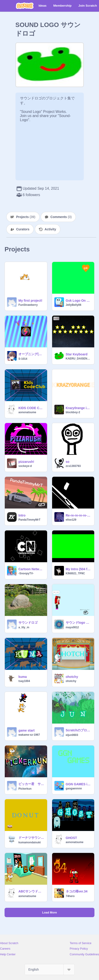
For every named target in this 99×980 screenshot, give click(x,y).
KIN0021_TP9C (75, 573)
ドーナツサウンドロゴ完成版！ (31, 838)
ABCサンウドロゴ (31, 891)
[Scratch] (25, 6)
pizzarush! (26, 462)
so (68, 462)
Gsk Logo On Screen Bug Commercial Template (79, 301)
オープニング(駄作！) (31, 354)
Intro (22, 515)
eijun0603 (72, 735)
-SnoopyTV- (26, 573)
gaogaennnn (74, 788)
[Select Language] (50, 969)
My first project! (30, 301)
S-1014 (23, 359)
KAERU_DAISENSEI (79, 359)
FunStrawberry (28, 305)
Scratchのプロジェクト (79, 730)
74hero (70, 896)
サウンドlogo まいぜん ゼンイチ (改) (79, 623)
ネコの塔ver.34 (77, 891)
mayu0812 (72, 627)
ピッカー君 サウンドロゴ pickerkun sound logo (31, 784)
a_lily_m (24, 627)
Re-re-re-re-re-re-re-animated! (79, 515)
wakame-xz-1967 (29, 735)
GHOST (71, 838)
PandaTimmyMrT (29, 520)
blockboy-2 (73, 412)
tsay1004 (24, 681)
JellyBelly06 (74, 305)
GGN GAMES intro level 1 (79, 784)
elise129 (71, 520)
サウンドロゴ (28, 623)
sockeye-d (25, 466)
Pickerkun (25, 789)
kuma (23, 677)
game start (27, 730)
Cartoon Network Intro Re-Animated (31, 569)
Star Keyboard (77, 354)
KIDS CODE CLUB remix (31, 408)
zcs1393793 (73, 466)
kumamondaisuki (30, 842)
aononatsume (27, 412)
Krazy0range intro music (79, 408)
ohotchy (72, 677)
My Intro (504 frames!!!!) (79, 569)
